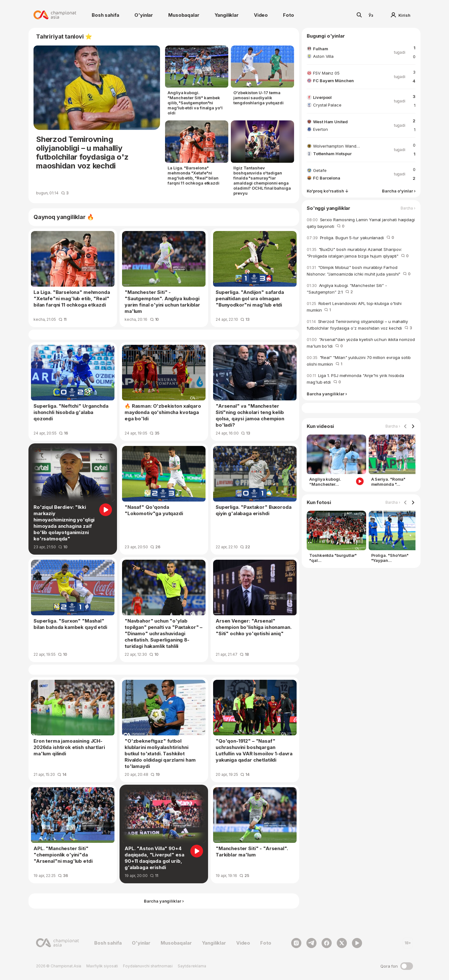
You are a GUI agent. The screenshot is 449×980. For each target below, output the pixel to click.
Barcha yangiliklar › (327, 394)
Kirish (401, 15)
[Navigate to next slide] (413, 427)
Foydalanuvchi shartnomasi (148, 966)
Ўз (371, 15)
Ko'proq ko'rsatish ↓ (328, 191)
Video (261, 15)
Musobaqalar (184, 15)
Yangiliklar (227, 15)
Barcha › (408, 208)
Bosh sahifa (105, 15)
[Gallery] (361, 462)
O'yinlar (144, 15)
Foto (288, 15)
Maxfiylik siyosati (102, 966)
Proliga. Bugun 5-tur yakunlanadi (350, 238)
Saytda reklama (192, 966)
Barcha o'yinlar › (399, 191)
